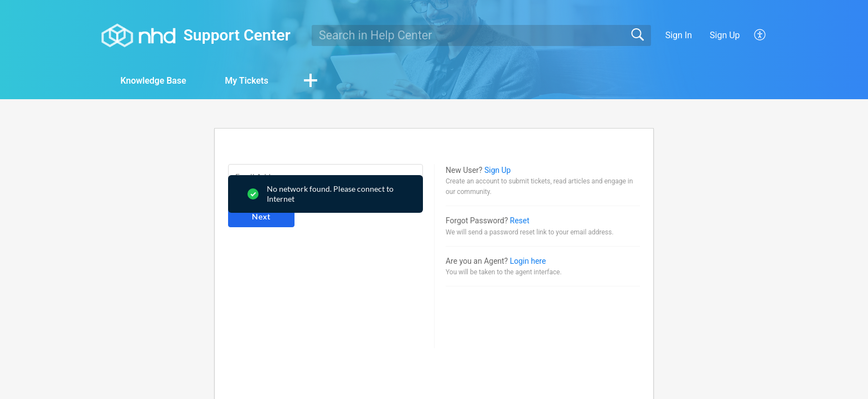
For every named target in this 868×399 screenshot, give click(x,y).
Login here (528, 261)
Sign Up (725, 35)
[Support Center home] (138, 35)
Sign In (679, 35)
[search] (481, 35)
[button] (760, 35)
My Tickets (246, 81)
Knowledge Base (153, 81)
